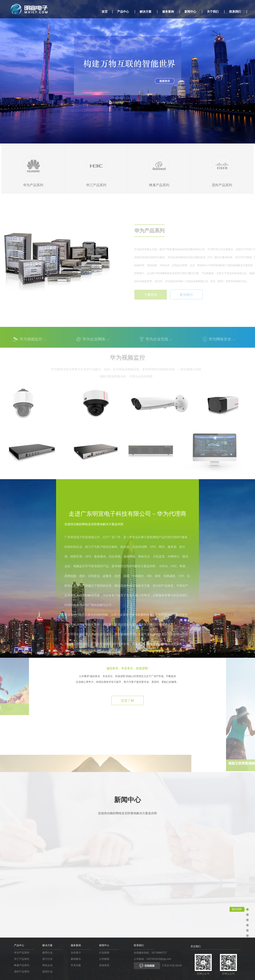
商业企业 (47, 965)
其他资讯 (104, 965)
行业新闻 (104, 953)
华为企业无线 (157, 342)
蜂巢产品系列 (22, 965)
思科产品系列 (22, 972)
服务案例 (168, 12)
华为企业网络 (94, 342)
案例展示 (76, 959)
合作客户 (76, 953)
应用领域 (239, 920)
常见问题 (76, 965)
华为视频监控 (31, 342)
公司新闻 (104, 959)
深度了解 (127, 722)
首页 (105, 12)
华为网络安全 (220, 342)
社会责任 (239, 930)
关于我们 (213, 12)
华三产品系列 (22, 959)
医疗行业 (47, 959)
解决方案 (146, 12)
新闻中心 (190, 12)
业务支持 (239, 915)
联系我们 (235, 12)
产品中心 (123, 12)
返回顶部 (237, 909)
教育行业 (47, 953)
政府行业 (47, 972)
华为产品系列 (22, 953)
